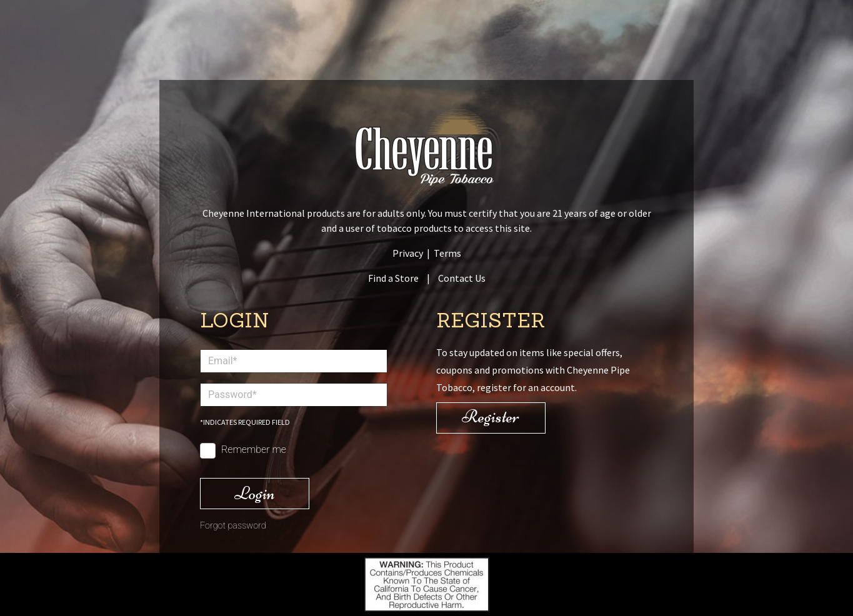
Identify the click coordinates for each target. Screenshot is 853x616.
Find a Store (393, 278)
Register (491, 416)
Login (255, 493)
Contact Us (462, 278)
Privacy (408, 253)
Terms (447, 253)
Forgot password (233, 526)
